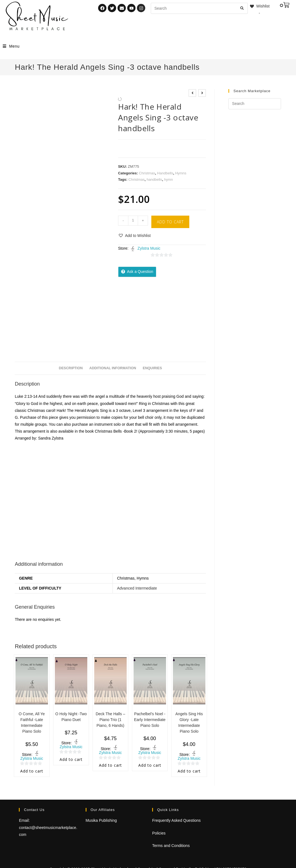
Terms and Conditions (171, 846)
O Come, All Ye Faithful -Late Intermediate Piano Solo (32, 723)
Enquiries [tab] (152, 368)
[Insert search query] (255, 104)
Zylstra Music (149, 248)
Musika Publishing (101, 820)
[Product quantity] (133, 221)
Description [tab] (71, 368)
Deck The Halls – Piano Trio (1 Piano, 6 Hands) (110, 720)
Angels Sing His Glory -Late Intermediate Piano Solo (189, 723)
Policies (159, 833)
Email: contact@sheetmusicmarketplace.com (48, 827)
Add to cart (170, 222)
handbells (154, 179)
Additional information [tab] (113, 368)
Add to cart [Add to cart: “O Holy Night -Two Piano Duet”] (71, 759)
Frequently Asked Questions (176, 820)
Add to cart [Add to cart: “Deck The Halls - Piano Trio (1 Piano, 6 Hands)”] (110, 765)
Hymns (181, 173)
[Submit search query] (242, 8)
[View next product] (202, 93)
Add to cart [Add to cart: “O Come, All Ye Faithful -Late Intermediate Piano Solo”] (32, 771)
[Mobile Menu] (11, 46)
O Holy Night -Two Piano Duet (71, 717)
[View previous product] (192, 93)
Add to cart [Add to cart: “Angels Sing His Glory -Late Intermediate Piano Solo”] (189, 771)
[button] (134, 236)
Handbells (165, 173)
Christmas (147, 173)
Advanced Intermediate (137, 588)
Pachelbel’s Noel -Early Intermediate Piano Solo (150, 720)
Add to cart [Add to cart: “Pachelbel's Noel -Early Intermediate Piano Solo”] (150, 765)
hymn (169, 179)
